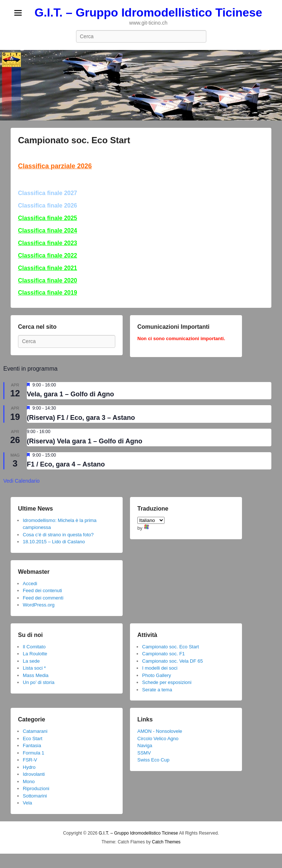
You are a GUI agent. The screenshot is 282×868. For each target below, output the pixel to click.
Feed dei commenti (43, 598)
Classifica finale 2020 (48, 280)
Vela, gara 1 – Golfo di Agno (70, 394)
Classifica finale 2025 (48, 218)
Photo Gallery (157, 675)
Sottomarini (35, 796)
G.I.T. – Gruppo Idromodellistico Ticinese (148, 12)
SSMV (144, 753)
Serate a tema (157, 690)
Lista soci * (34, 668)
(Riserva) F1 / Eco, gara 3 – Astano (81, 418)
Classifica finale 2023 (48, 243)
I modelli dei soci (160, 668)
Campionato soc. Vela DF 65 (172, 661)
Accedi (30, 584)
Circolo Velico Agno (158, 739)
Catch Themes (166, 842)
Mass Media (36, 675)
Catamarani (35, 731)
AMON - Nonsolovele (160, 731)
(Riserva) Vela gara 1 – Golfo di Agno (84, 441)
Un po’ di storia (39, 682)
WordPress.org (39, 605)
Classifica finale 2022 (48, 255)
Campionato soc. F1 (163, 654)
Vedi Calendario (21, 481)
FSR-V (30, 760)
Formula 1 (34, 753)
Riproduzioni (36, 788)
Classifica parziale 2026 (55, 166)
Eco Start (32, 739)
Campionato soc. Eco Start (74, 140)
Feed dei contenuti (42, 590)
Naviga (145, 745)
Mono (29, 781)
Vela (27, 803)
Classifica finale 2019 (48, 293)
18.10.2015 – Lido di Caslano (54, 542)
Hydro (29, 767)
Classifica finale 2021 (48, 268)
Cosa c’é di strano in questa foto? (58, 535)
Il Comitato (34, 647)
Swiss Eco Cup (153, 760)
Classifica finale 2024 (48, 230)
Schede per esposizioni (167, 682)
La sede (31, 661)
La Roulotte (35, 654)
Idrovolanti (34, 774)
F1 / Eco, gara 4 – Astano (66, 464)
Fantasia (32, 745)
